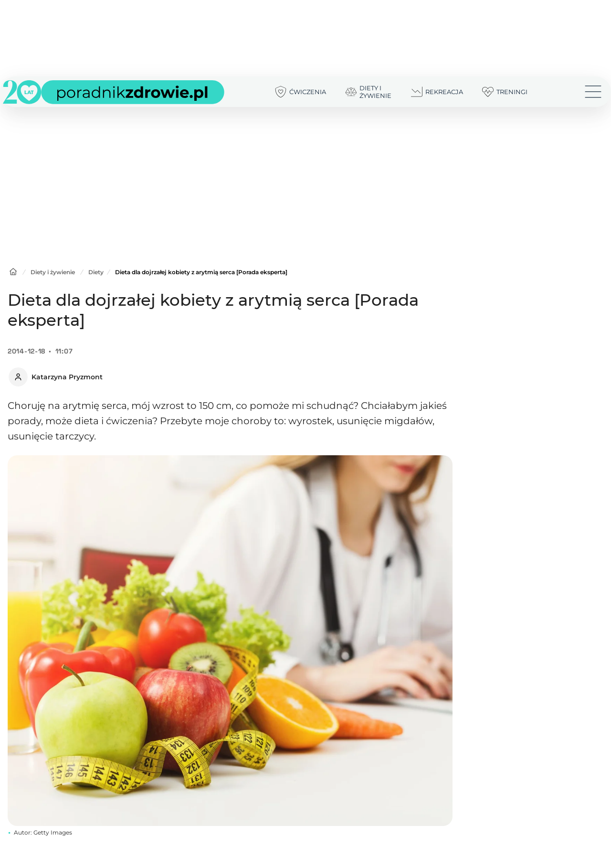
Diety (96, 272)
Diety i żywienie (53, 272)
